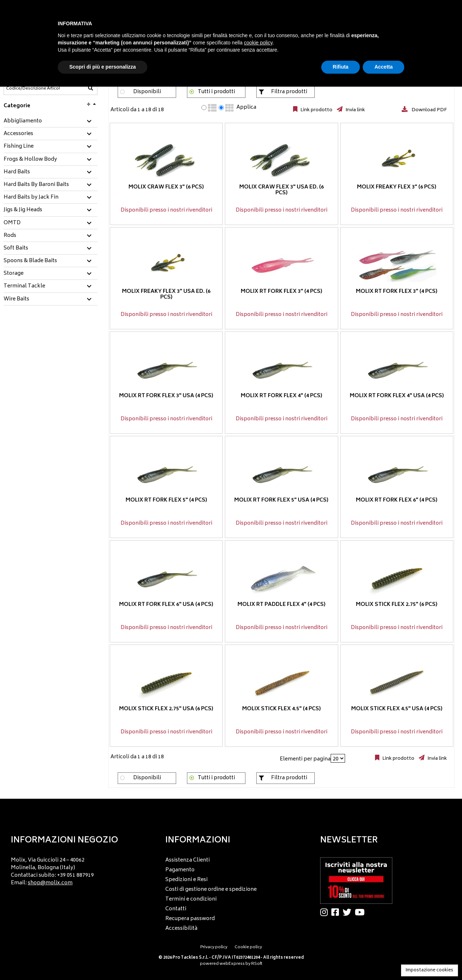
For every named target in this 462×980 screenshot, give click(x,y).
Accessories (18, 134)
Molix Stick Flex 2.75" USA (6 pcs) (166, 709)
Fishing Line (19, 147)
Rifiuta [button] (341, 67)
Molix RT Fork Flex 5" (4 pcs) (166, 500)
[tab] (51, 122)
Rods (10, 236)
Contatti (176, 909)
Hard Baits (17, 172)
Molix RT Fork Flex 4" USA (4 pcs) (397, 396)
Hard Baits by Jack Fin (31, 198)
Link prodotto (316, 110)
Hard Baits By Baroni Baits (36, 185)
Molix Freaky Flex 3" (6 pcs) (397, 187)
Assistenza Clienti (188, 860)
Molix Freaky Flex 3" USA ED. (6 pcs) (166, 295)
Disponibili (147, 92)
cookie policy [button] (258, 43)
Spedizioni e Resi (186, 880)
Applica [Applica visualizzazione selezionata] (246, 108)
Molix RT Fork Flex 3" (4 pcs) (282, 292)
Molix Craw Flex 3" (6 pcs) (166, 187)
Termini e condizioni (191, 899)
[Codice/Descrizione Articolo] (33, 88)
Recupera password (190, 919)
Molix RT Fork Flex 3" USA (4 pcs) (166, 396)
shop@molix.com (50, 883)
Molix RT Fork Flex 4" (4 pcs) (282, 396)
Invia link (355, 110)
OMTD (12, 223)
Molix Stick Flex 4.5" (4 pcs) (282, 709)
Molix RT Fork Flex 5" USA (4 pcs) (281, 500)
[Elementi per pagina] (338, 758)
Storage (14, 274)
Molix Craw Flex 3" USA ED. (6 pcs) (282, 190)
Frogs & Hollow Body (30, 160)
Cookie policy (248, 947)
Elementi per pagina (305, 759)
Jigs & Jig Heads (23, 210)
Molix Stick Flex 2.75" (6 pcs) (397, 605)
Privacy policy (214, 947)
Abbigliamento (23, 121)
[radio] (204, 108)
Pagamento (180, 870)
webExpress (232, 964)
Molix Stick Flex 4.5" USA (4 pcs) (397, 709)
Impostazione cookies (430, 970)
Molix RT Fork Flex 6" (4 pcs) (397, 500)
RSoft (257, 964)
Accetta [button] (383, 67)
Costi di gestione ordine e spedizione (211, 890)
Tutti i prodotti (216, 92)
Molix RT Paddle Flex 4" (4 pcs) (282, 605)
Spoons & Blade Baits (30, 261)
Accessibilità (181, 929)
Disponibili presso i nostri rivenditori (166, 210)
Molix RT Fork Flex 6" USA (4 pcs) (166, 605)
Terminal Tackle (24, 286)
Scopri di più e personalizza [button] (103, 67)
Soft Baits (16, 248)
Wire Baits (16, 299)
